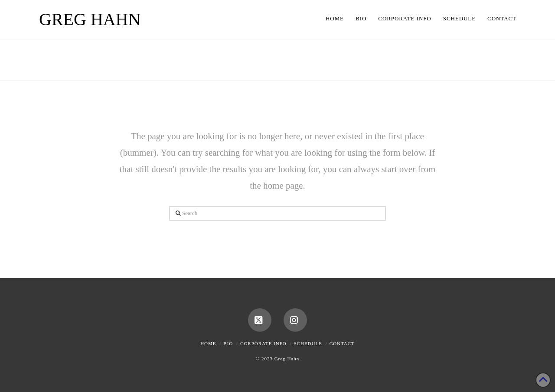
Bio (228, 343)
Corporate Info (263, 343)
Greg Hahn (90, 20)
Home (208, 343)
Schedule (308, 343)
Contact (342, 343)
